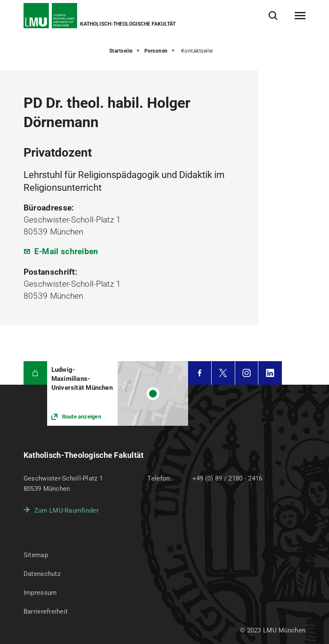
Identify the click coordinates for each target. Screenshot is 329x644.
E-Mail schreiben (66, 251)
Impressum (40, 593)
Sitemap (36, 555)
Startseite (121, 51)
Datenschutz (42, 574)
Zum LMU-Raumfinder (66, 510)
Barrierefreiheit (46, 611)
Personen (156, 51)
